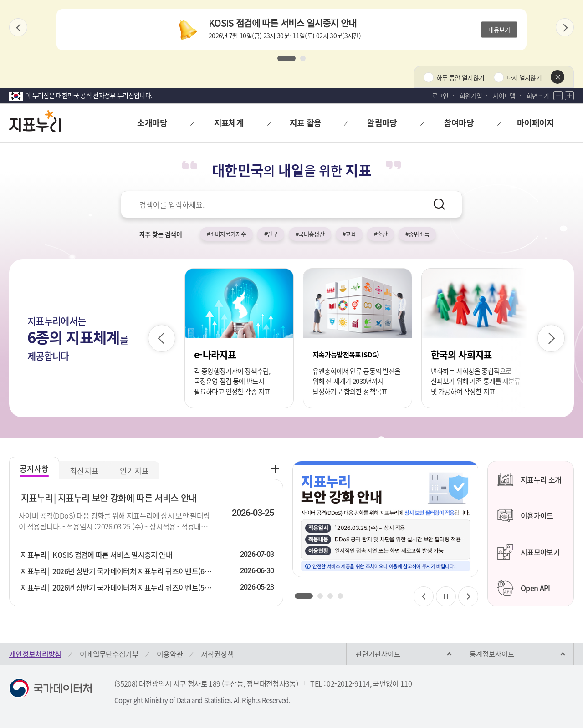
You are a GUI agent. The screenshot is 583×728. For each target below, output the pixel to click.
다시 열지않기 (524, 77)
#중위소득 (417, 234)
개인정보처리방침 (35, 654)
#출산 (381, 234)
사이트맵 (504, 96)
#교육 (349, 234)
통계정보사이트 (492, 654)
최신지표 (84, 471)
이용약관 (170, 654)
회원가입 (471, 96)
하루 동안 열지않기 (460, 77)
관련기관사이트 (378, 654)
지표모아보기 (528, 552)
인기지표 (134, 471)
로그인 (440, 96)
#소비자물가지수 (226, 234)
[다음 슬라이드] (565, 27)
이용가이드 (525, 516)
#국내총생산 (310, 234)
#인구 (271, 234)
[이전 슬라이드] (18, 27)
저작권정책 (217, 654)
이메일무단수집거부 (109, 654)
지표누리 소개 (529, 479)
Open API (524, 588)
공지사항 (34, 468)
